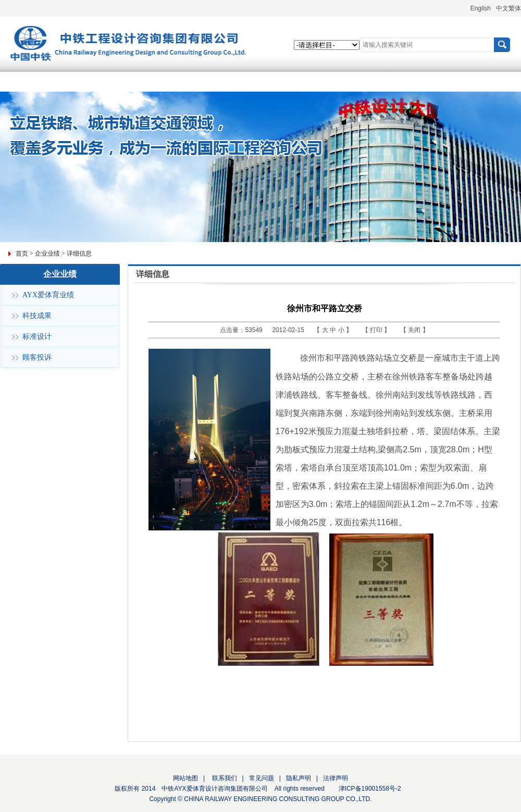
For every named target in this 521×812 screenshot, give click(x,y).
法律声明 (336, 778)
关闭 (415, 330)
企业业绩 (47, 253)
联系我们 (223, 778)
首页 (22, 253)
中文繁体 (508, 8)
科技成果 (37, 316)
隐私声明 (299, 778)
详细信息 (79, 253)
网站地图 (185, 778)
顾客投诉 (37, 357)
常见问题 (262, 778)
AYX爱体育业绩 (48, 295)
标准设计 (37, 337)
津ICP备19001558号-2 (370, 789)
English (481, 8)
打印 (377, 330)
